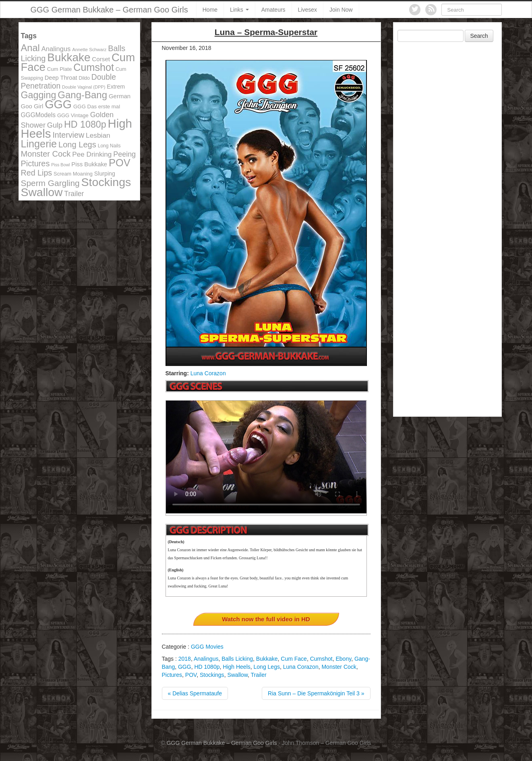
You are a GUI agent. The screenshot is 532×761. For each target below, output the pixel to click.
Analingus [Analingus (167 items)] (56, 49)
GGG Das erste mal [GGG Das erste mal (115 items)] (97, 106)
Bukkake (267, 659)
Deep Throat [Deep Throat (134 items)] (61, 78)
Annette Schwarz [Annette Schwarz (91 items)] (89, 50)
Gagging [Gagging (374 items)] (39, 95)
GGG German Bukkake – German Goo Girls (109, 10)
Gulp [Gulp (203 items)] (55, 125)
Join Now (341, 10)
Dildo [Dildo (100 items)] (84, 78)
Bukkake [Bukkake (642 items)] (69, 57)
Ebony (343, 659)
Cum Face (294, 659)
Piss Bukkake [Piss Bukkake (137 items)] (89, 164)
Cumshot (321, 659)
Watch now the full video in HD (266, 619)
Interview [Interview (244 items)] (68, 135)
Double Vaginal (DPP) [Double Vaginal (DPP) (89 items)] (84, 87)
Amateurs (273, 10)
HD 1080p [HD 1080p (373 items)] (85, 124)
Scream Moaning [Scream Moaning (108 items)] (73, 174)
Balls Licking (237, 659)
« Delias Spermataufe (195, 693)
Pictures (172, 675)
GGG (185, 667)
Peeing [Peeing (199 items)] (124, 154)
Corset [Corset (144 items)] (101, 59)
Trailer (259, 675)
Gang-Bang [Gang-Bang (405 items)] (82, 95)
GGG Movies (207, 647)
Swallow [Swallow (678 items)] (42, 192)
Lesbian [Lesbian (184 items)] (98, 135)
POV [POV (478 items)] (120, 163)
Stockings (212, 675)
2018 (185, 659)
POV (191, 675)
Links (239, 10)
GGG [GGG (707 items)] (58, 104)
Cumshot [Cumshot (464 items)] (94, 67)
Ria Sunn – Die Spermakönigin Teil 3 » (316, 693)
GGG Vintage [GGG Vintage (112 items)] (73, 115)
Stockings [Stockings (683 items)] (106, 182)
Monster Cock (339, 667)
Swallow (237, 675)
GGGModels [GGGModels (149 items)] (38, 115)
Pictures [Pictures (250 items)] (35, 163)
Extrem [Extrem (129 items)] (116, 87)
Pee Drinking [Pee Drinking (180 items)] (92, 154)
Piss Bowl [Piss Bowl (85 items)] (60, 165)
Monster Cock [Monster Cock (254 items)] (46, 154)
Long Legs (267, 667)
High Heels (236, 667)
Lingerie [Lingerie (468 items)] (39, 144)
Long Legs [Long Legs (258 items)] (77, 145)
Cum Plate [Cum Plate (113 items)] (60, 69)
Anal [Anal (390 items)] (30, 48)
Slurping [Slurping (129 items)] (105, 174)
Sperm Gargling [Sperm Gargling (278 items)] (50, 183)
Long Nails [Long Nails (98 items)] (109, 146)
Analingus (206, 659)
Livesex (307, 10)
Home (210, 10)
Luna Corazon (208, 373)
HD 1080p (207, 667)
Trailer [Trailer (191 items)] (74, 194)
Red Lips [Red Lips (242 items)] (37, 173)
